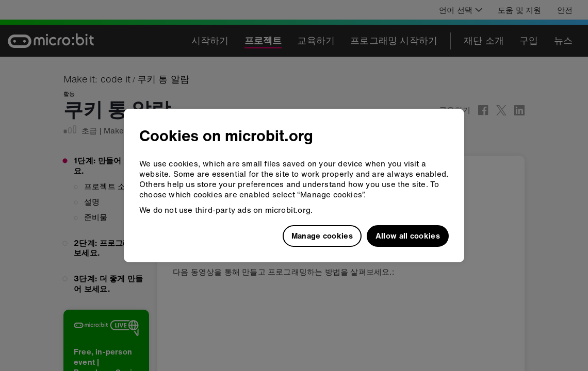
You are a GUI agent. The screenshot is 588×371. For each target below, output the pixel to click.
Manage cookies (322, 235)
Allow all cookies (408, 235)
